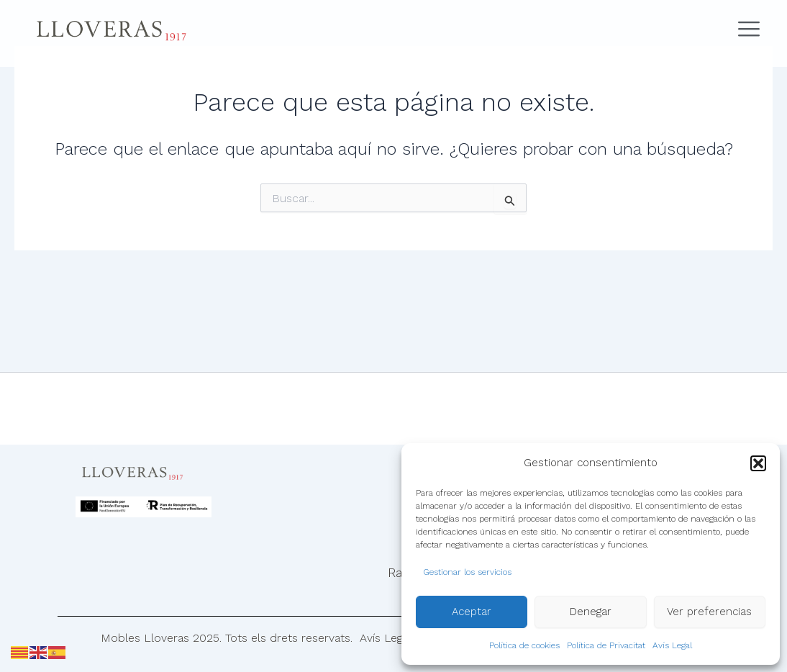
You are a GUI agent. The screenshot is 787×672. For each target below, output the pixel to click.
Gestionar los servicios (467, 572)
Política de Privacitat (606, 645)
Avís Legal (672, 645)
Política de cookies (524, 645)
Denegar (591, 612)
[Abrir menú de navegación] (745, 30)
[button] (758, 463)
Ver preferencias (709, 612)
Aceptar (472, 612)
